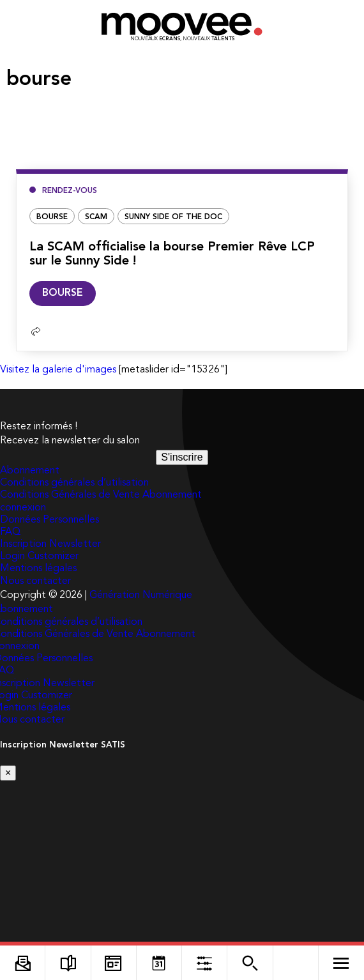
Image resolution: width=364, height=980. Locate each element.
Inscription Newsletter (50, 544)
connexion (23, 508)
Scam (96, 217)
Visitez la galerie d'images (58, 370)
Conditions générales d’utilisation (74, 483)
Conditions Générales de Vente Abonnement (101, 495)
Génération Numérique (141, 595)
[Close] (8, 773)
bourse (52, 217)
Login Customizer (39, 556)
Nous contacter (35, 581)
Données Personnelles (49, 520)
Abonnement (30, 471)
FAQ (10, 532)
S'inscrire (182, 457)
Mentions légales (38, 569)
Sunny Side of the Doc (173, 217)
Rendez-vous (70, 191)
